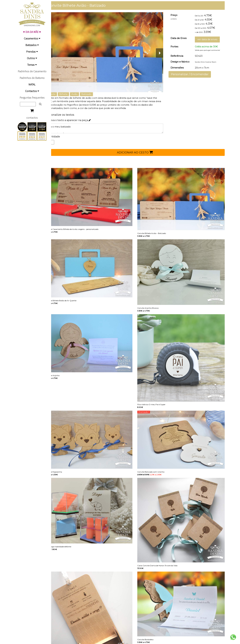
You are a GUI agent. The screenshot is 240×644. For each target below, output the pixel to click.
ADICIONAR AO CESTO (139, 152)
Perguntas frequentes (32, 98)
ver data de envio (209, 39)
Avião (83, 94)
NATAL (32, 84)
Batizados (32, 45)
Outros (32, 58)
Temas (32, 65)
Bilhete (72, 94)
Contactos (32, 91)
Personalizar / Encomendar (193, 74)
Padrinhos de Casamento (32, 71)
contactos (32, 118)
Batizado (95, 94)
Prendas (32, 52)
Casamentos (32, 38)
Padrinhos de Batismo (32, 78)
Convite (60, 94)
